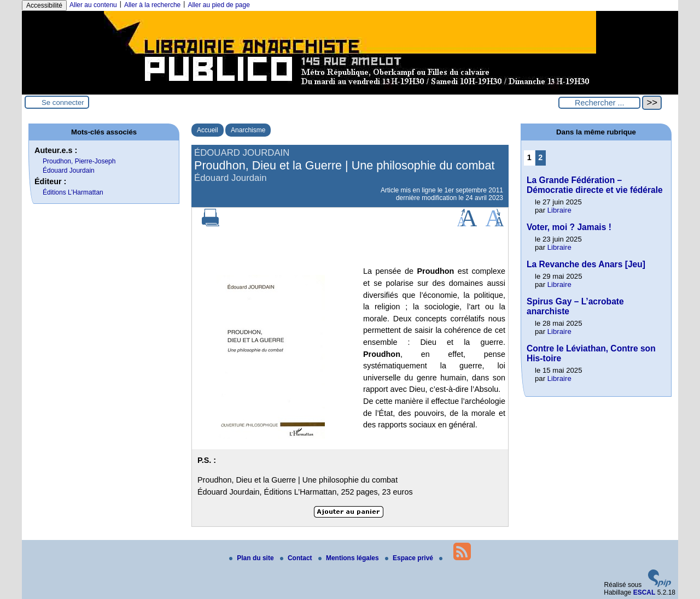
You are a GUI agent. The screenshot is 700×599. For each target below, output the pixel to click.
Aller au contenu (93, 5)
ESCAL (644, 592)
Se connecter (63, 102)
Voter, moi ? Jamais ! (569, 227)
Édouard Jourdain (69, 171)
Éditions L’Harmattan (73, 192)
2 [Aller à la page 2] (540, 157)
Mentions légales (349, 558)
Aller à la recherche (152, 5)
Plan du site (252, 558)
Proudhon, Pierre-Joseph (79, 161)
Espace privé (410, 558)
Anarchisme (248, 130)
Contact (297, 558)
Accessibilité (44, 5)
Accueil (208, 130)
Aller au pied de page (218, 5)
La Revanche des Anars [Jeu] (586, 264)
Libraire (559, 210)
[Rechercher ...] (599, 103)
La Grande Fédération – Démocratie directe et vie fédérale (595, 185)
